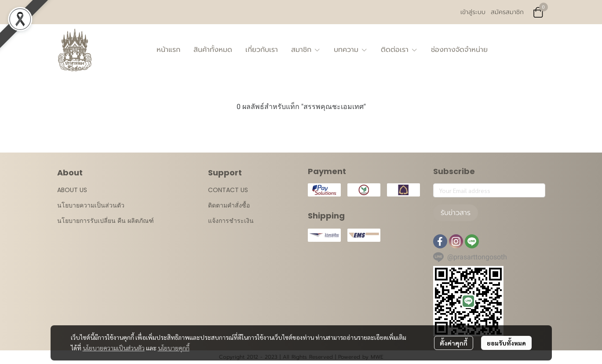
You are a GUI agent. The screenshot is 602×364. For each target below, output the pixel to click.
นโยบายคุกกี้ (174, 348)
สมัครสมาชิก (507, 12)
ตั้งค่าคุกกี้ (454, 343)
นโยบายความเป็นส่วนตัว (114, 348)
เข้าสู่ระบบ (473, 12)
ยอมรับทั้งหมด (506, 343)
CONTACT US (228, 190)
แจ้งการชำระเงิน (231, 221)
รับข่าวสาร (456, 213)
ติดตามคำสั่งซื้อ (229, 205)
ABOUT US (72, 190)
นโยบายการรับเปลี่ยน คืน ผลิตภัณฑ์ (106, 221)
